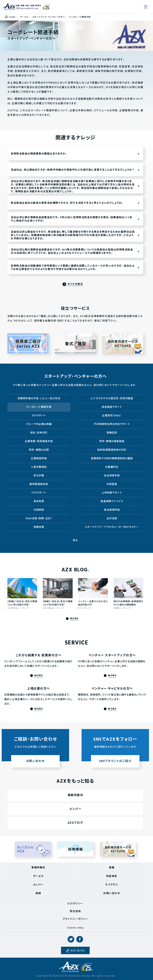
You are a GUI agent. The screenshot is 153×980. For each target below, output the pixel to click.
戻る (75, 540)
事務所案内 (38, 868)
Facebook (80, 939)
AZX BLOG (78, 951)
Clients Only (75, 928)
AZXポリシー (75, 904)
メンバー (38, 885)
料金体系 (112, 876)
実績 (112, 868)
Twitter (71, 939)
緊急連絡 (75, 911)
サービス (38, 876)
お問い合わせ (112, 893)
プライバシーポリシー (75, 919)
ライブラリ (112, 885)
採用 (38, 893)
